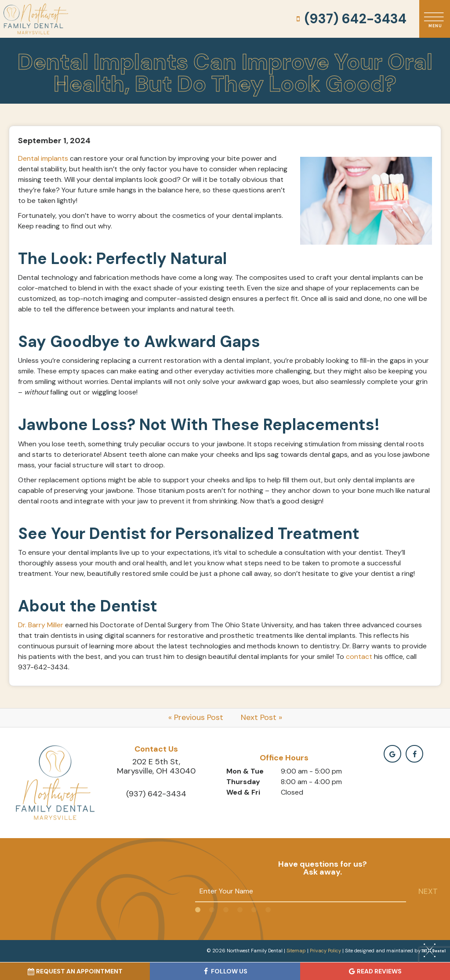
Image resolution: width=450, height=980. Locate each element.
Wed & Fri (243, 792)
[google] (392, 754)
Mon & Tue (245, 771)
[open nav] (434, 19)
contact (359, 656)
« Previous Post (196, 717)
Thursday (243, 782)
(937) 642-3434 (350, 19)
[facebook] (414, 754)
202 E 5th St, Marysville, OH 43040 (156, 767)
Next (428, 891)
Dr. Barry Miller (41, 625)
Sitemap (296, 951)
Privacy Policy (325, 951)
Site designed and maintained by (393, 951)
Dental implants (43, 158)
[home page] (36, 19)
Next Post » (261, 717)
